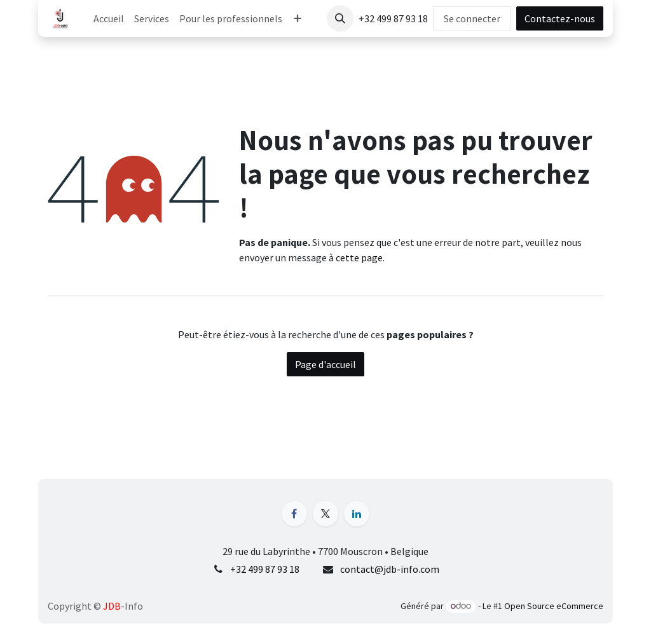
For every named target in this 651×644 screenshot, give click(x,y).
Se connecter (472, 18)
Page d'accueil (325, 364)
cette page (359, 257)
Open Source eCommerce (554, 606)
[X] (325, 514)
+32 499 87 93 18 (265, 569)
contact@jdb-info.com (390, 569)
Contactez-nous (560, 18)
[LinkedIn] (357, 514)
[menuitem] (109, 18)
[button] (340, 18)
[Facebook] (294, 514)
